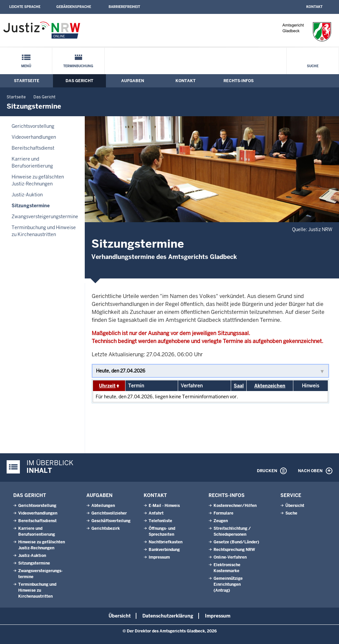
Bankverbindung (164, 550)
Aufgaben (133, 81)
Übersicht (295, 506)
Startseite (27, 81)
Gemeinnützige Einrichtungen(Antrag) (228, 584)
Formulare (223, 513)
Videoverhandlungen (34, 137)
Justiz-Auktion (27, 195)
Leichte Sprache (25, 7)
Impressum (159, 557)
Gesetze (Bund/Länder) (236, 542)
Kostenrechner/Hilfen (235, 506)
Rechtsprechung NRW (234, 550)
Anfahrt (156, 513)
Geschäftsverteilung (111, 521)
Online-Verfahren (230, 557)
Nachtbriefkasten (166, 542)
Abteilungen (103, 506)
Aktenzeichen (270, 386)
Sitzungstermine (31, 206)
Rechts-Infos (239, 81)
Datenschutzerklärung (168, 616)
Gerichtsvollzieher (109, 513)
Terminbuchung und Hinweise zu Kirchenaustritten (44, 231)
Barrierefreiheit (124, 7)
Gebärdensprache (74, 7)
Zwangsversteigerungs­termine (45, 217)
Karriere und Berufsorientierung (32, 162)
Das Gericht (79, 81)
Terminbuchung (78, 66)
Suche (313, 66)
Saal (239, 386)
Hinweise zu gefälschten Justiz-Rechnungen (38, 180)
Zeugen (221, 521)
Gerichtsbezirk (106, 528)
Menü (26, 66)
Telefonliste (160, 521)
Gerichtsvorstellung (33, 126)
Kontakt (314, 7)
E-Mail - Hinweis (164, 506)
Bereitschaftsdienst (33, 148)
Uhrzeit (107, 386)
